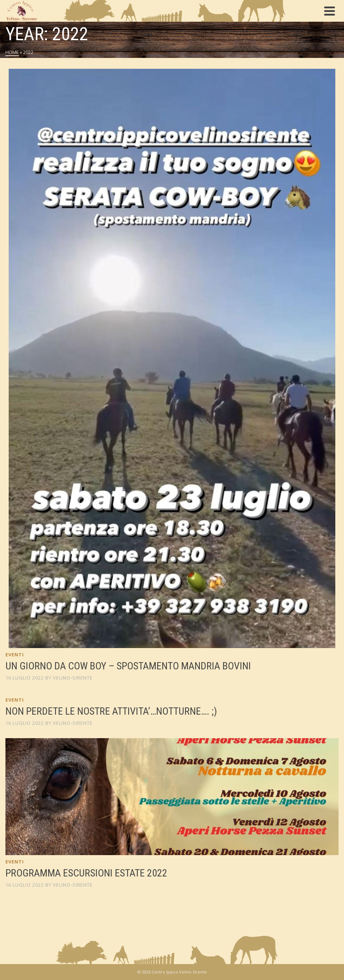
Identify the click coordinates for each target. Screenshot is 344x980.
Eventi (15, 655)
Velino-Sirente (73, 678)
